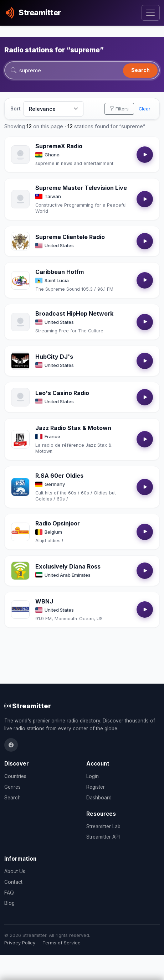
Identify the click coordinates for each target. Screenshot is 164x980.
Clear (145, 109)
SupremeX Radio (59, 146)
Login (93, 776)
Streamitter (28, 706)
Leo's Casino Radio (62, 393)
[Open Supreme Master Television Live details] (20, 199)
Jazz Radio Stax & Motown (73, 428)
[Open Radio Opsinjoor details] (20, 532)
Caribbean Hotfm (60, 272)
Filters (119, 109)
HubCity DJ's (54, 357)
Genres (12, 787)
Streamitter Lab (103, 826)
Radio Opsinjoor (58, 523)
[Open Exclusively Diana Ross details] (20, 571)
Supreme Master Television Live (81, 188)
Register (96, 787)
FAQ (9, 893)
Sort (16, 109)
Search (140, 70)
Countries (15, 776)
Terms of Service (61, 943)
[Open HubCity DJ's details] (20, 361)
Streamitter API (103, 837)
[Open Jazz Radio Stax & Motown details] (20, 439)
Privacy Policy (20, 943)
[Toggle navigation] (151, 13)
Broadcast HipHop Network (74, 313)
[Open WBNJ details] (20, 610)
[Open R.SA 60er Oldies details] (20, 487)
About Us (15, 871)
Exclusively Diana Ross (68, 566)
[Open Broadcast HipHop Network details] (20, 322)
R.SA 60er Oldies (59, 476)
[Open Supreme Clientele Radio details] (20, 241)
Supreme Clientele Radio (70, 237)
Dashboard (99, 798)
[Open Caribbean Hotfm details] (20, 280)
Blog (9, 903)
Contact (13, 882)
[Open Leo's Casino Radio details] (20, 397)
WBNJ (44, 601)
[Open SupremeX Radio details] (20, 155)
